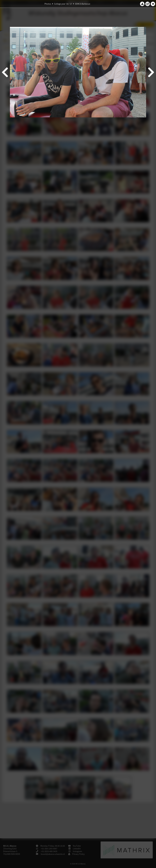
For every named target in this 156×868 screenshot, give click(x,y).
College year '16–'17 (63, 4)
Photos (48, 4)
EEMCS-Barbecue (83, 4)
